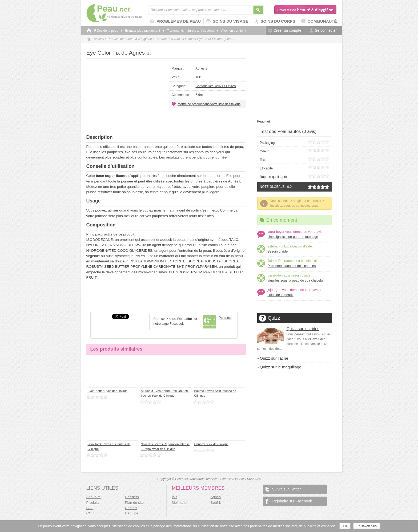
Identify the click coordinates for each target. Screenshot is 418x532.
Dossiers (132, 497)
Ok (345, 526)
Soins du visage (227, 21)
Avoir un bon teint (232, 31)
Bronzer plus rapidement (141, 31)
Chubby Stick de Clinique (212, 444)
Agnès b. (202, 68)
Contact (131, 508)
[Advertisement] (166, 121)
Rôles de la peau (106, 31)
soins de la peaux (281, 295)
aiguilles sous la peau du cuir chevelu (295, 281)
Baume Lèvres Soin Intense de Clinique (215, 393)
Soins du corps (274, 21)
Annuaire (94, 497)
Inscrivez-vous (281, 206)
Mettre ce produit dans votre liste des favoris (209, 104)
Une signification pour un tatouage (293, 237)
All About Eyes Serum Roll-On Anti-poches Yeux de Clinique (165, 393)
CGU (90, 513)
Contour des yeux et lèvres (174, 39)
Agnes (216, 497)
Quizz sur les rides (303, 329)
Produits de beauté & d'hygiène (306, 10)
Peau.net (123, 13)
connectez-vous (307, 206)
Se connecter (323, 31)
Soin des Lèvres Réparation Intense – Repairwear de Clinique (165, 446)
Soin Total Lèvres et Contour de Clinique (109, 446)
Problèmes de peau (175, 22)
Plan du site (134, 503)
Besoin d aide (278, 251)
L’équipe (132, 513)
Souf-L (216, 503)
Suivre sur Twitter (283, 489)
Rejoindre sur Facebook (289, 501)
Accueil (99, 39)
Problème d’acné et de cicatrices (292, 266)
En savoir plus (367, 526)
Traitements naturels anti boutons (188, 31)
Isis (175, 497)
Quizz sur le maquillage (281, 367)
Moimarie (179, 503)
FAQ (90, 508)
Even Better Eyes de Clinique (108, 391)
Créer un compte (285, 31)
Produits (93, 503)
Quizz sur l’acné (274, 358)
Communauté (319, 21)
